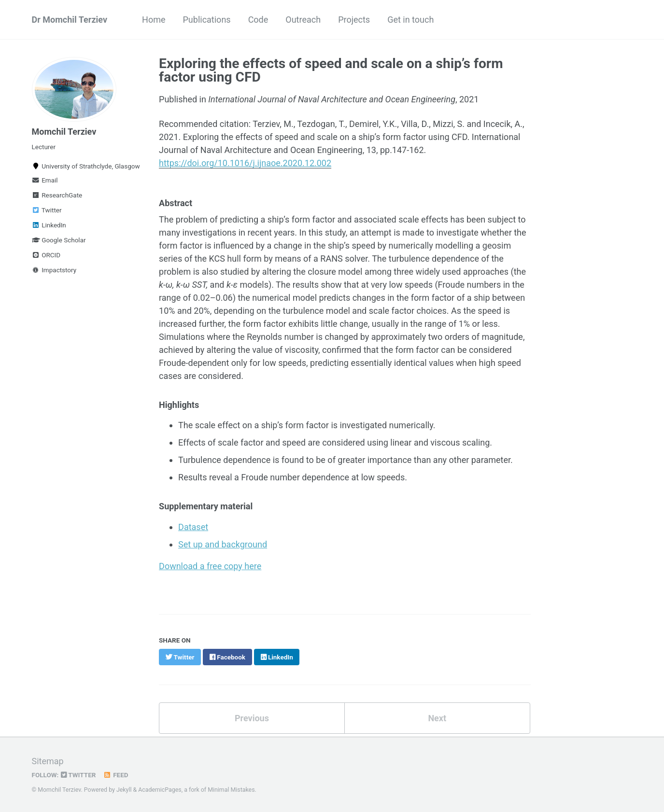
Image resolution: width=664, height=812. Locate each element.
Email (45, 180)
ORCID (46, 255)
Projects (354, 20)
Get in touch (410, 20)
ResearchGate (57, 195)
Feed (115, 775)
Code (258, 20)
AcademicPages (160, 790)
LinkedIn (49, 225)
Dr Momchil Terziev (70, 20)
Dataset (193, 527)
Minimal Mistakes (231, 790)
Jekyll (124, 790)
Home (154, 20)
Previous (252, 718)
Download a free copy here (210, 566)
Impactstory (54, 270)
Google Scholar (59, 240)
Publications (207, 20)
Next (437, 718)
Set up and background (223, 544)
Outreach (303, 20)
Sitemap (48, 761)
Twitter (47, 210)
